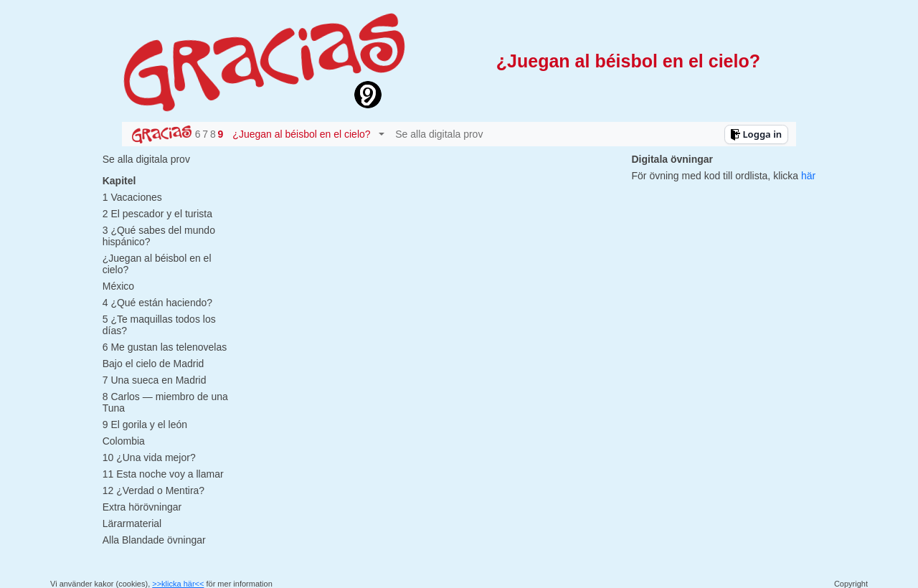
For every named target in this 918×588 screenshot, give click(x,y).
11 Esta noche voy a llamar (163, 474)
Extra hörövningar (142, 507)
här (808, 176)
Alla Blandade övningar (154, 540)
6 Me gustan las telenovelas (165, 347)
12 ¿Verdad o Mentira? (153, 490)
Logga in (756, 134)
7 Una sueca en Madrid (155, 380)
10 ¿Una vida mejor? (149, 457)
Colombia (124, 441)
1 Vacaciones (132, 197)
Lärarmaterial (132, 523)
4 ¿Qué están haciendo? (157, 303)
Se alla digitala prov (439, 134)
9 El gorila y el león (145, 425)
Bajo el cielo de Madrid (153, 364)
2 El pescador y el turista (157, 214)
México (118, 286)
